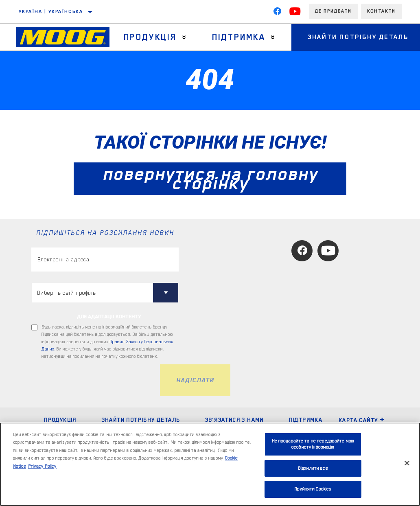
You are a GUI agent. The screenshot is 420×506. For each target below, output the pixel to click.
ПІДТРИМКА (306, 420)
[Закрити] (407, 463)
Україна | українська (51, 11)
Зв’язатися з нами (234, 420)
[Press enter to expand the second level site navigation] (184, 37)
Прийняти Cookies (313, 489)
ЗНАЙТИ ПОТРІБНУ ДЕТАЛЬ (141, 420)
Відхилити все (313, 468)
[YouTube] (295, 13)
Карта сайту (362, 420)
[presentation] (93, 380)
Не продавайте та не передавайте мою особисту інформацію (313, 444)
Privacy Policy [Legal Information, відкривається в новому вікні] (42, 466)
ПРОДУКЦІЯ (60, 420)
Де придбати (333, 11)
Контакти (381, 11)
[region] (210, 464)
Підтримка (239, 37)
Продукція (150, 37)
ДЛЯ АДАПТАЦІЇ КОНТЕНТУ (109, 317)
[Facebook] (277, 13)
